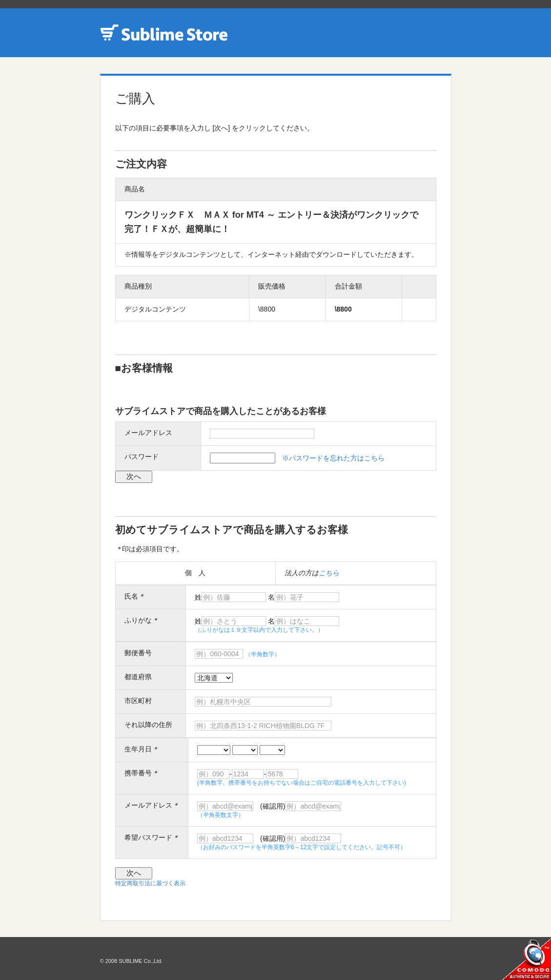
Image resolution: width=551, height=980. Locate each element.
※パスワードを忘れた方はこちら (333, 458)
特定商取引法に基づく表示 (150, 883)
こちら (329, 573)
